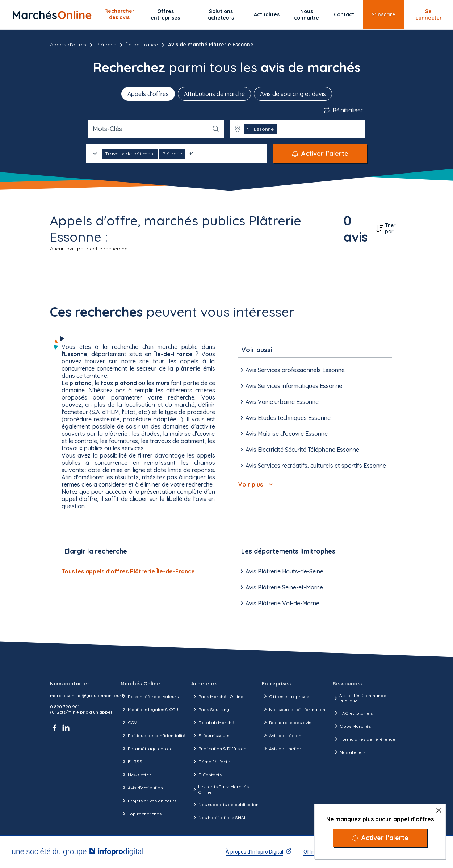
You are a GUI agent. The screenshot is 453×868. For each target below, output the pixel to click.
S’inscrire (383, 14)
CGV (129, 722)
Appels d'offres (68, 45)
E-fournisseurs (210, 735)
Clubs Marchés (352, 726)
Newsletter (136, 775)
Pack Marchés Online (217, 696)
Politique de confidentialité (153, 735)
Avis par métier (282, 748)
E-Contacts (206, 775)
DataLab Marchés (214, 722)
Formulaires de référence (364, 739)
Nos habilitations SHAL (219, 817)
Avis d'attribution (142, 788)
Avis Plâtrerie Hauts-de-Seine (281, 571)
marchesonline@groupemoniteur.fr (88, 695)
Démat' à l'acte (211, 761)
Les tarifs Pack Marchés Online (220, 789)
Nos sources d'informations (295, 709)
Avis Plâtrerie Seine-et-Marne (281, 587)
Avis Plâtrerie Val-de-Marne (279, 603)
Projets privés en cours (148, 801)
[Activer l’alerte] (380, 838)
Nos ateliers (349, 752)
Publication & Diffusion (219, 748)
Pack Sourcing (210, 709)
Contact (344, 14)
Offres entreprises (165, 14)
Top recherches (141, 814)
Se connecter (429, 14)
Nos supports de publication (225, 804)
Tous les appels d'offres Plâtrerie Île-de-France (128, 571)
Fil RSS (131, 761)
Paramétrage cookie (147, 748)
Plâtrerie (106, 45)
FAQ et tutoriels (353, 713)
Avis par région (282, 735)
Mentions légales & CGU (149, 709)
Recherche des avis (286, 722)
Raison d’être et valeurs (150, 696)
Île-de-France (142, 45)
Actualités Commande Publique (359, 698)
